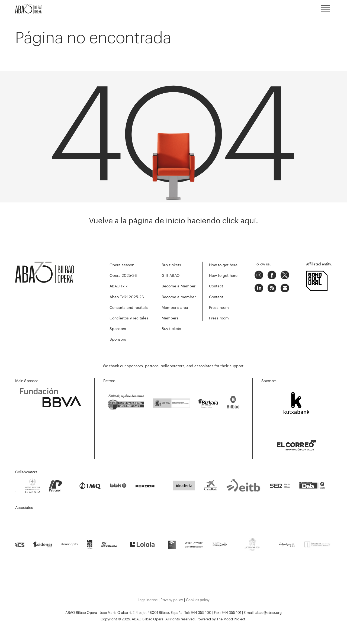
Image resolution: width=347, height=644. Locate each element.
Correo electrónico (285, 288)
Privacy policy (172, 600)
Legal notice (148, 600)
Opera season (122, 265)
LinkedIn (259, 288)
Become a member (179, 297)
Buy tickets (171, 265)
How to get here (223, 265)
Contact (216, 286)
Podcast (272, 288)
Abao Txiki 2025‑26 (127, 297)
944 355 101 (231, 613)
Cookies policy (198, 600)
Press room (219, 307)
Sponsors (118, 329)
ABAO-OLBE (31, 9)
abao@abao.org (269, 613)
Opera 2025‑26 (123, 275)
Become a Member (179, 286)
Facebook (272, 275)
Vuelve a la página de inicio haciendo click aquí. (173, 221)
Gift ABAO (171, 275)
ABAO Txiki (119, 286)
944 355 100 (201, 613)
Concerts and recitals (129, 307)
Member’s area (175, 307)
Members (170, 318)
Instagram (259, 275)
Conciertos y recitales (129, 318)
